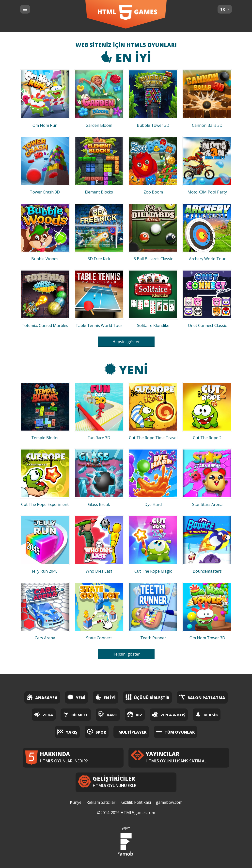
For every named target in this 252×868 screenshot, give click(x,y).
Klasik (207, 714)
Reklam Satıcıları (101, 802)
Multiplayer (132, 732)
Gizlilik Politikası (136, 802)
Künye (76, 802)
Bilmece (76, 714)
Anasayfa (42, 697)
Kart (108, 714)
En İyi (126, 57)
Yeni (126, 370)
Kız (135, 714)
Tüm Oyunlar (175, 731)
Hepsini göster (126, 342)
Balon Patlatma (202, 697)
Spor (97, 731)
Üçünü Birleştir (147, 697)
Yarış (67, 731)
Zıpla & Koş (169, 714)
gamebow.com (169, 802)
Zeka (44, 714)
